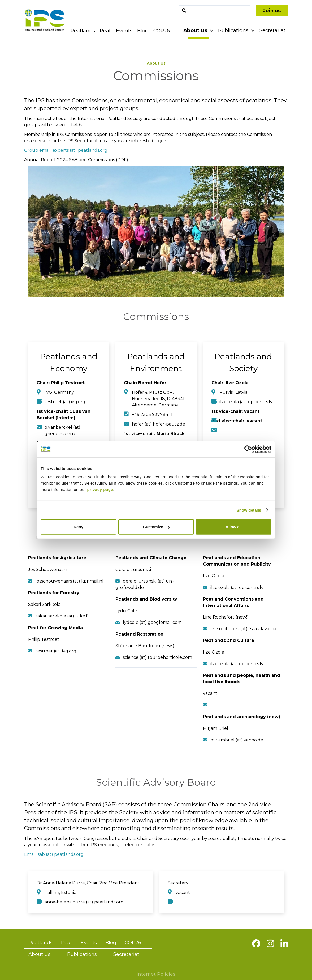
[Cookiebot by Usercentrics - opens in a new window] (248, 449)
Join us (272, 11)
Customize (156, 527)
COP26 (162, 31)
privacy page (100, 489)
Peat (105, 31)
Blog (143, 31)
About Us (196, 30)
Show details (249, 510)
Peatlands (83, 31)
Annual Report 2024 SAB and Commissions (70, 160)
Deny (78, 527)
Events (124, 31)
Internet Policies (156, 974)
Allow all (234, 527)
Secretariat (272, 30)
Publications (234, 30)
